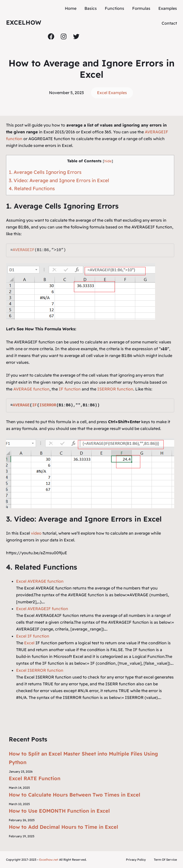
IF (35, 405)
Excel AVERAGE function (40, 581)
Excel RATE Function (35, 778)
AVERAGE (21, 405)
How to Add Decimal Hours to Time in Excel (63, 827)
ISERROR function (115, 389)
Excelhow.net (49, 860)
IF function (69, 389)
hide (108, 161)
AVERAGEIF (24, 250)
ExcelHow (24, 22)
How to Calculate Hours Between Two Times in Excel (75, 795)
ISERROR (48, 405)
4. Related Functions (32, 188)
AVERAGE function (31, 389)
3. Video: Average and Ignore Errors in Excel (59, 180)
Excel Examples (112, 93)
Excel (29, 643)
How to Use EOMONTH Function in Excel (59, 811)
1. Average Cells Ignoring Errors (45, 172)
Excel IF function (33, 636)
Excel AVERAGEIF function (42, 609)
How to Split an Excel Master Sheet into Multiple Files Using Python (83, 758)
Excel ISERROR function (40, 670)
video (37, 533)
